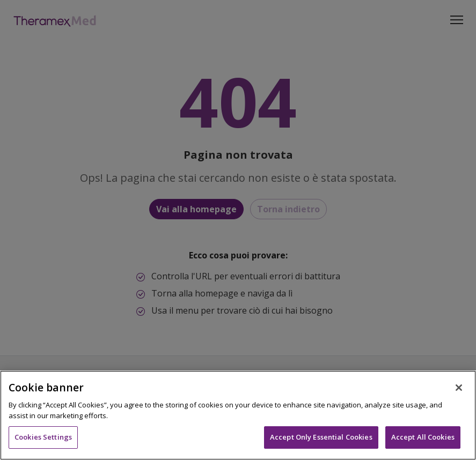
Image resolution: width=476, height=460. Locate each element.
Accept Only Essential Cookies (321, 437)
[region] (238, 415)
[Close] (459, 388)
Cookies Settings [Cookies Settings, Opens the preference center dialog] (43, 437)
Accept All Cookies (423, 437)
